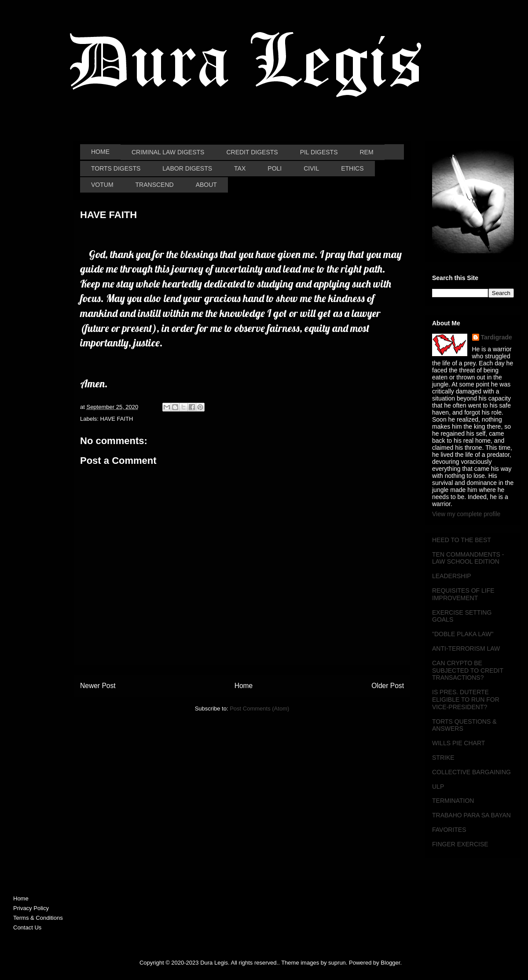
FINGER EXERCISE (460, 844)
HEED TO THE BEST (462, 540)
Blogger (390, 963)
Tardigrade (497, 337)
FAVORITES (449, 830)
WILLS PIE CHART (458, 743)
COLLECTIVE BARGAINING (471, 772)
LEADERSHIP (452, 576)
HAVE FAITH (117, 419)
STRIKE (443, 758)
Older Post (388, 686)
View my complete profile (466, 514)
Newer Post (98, 686)
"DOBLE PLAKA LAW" (463, 634)
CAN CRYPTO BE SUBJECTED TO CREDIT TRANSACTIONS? (468, 670)
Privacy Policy (31, 908)
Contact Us (27, 927)
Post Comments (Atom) (259, 709)
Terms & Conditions (38, 918)
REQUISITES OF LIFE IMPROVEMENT (463, 594)
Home (244, 686)
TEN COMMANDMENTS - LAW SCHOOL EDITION (468, 558)
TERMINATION (453, 801)
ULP (438, 787)
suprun (337, 963)
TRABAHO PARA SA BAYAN (471, 815)
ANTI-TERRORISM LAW (466, 648)
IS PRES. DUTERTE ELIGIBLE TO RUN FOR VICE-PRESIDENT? (466, 699)
